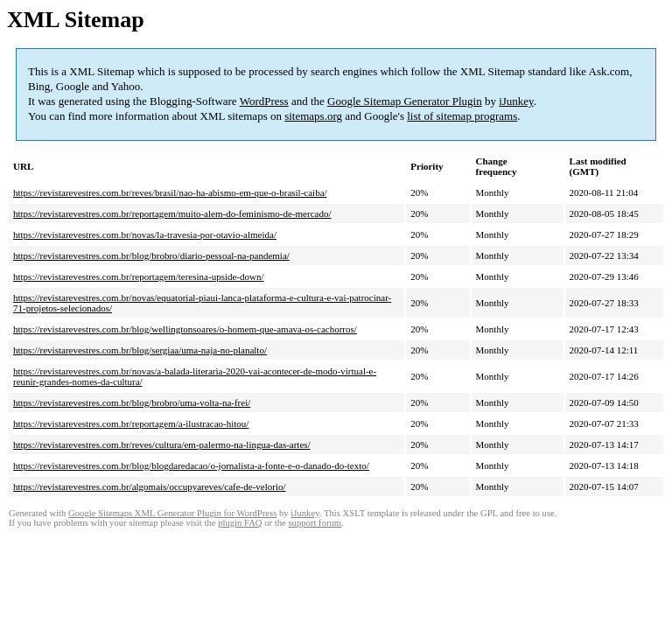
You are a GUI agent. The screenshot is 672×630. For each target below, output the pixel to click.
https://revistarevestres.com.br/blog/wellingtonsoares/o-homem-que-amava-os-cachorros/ (185, 329)
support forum (315, 523)
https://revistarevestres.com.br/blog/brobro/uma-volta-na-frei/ (132, 402)
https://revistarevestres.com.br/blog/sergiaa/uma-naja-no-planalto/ (140, 350)
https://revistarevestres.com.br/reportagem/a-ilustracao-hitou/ (131, 423)
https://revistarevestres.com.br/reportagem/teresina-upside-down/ (139, 276)
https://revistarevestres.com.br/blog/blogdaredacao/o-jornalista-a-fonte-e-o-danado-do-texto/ (191, 465)
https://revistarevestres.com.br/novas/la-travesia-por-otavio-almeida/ (145, 234)
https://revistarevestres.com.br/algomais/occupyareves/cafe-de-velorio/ (150, 486)
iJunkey (516, 101)
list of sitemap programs (462, 116)
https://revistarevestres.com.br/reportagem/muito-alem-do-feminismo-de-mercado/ (172, 213)
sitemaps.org (313, 116)
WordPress (264, 101)
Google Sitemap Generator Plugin (405, 101)
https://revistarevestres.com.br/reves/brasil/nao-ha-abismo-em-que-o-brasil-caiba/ (170, 192)
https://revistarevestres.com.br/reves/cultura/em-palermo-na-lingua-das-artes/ (162, 444)
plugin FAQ (240, 523)
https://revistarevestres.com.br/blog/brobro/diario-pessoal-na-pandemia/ (151, 255)
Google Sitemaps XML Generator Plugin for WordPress (172, 513)
